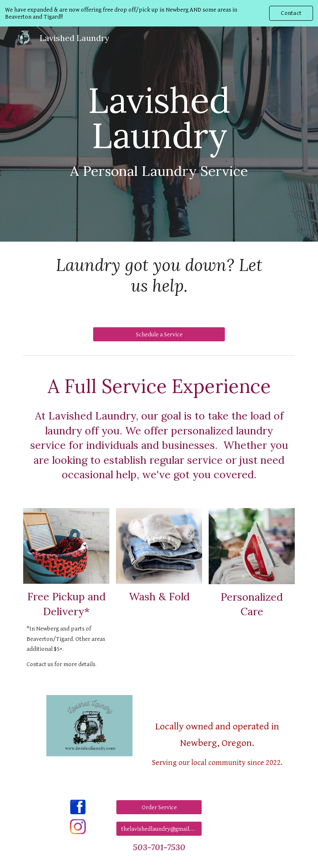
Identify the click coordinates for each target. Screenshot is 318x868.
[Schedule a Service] (159, 334)
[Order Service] (159, 807)
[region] (159, 13)
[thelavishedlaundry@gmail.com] (159, 829)
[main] (159, 134)
